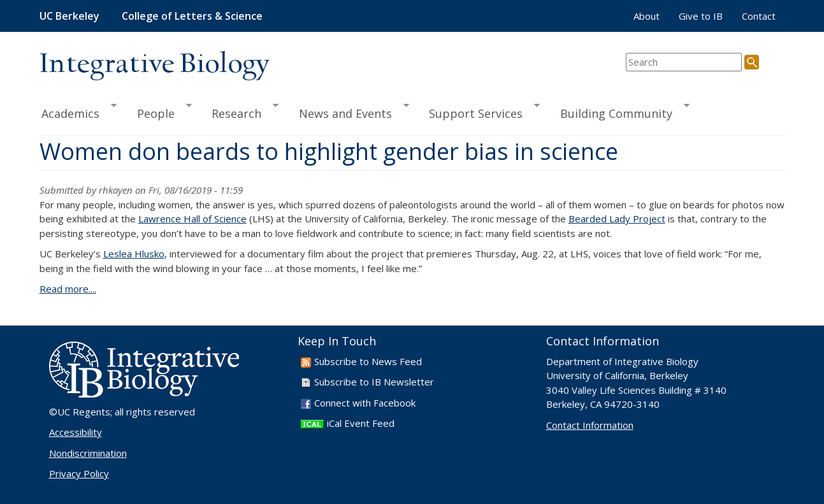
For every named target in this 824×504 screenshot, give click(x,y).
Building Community (619, 112)
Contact (759, 16)
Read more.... (68, 289)
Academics (78, 112)
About (647, 16)
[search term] (684, 62)
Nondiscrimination (88, 453)
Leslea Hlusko (134, 254)
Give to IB (701, 16)
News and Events (348, 112)
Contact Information (590, 425)
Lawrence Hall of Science (192, 219)
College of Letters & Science (192, 16)
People (159, 112)
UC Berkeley (69, 16)
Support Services (479, 112)
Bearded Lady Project (617, 219)
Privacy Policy (79, 473)
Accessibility (76, 432)
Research (239, 112)
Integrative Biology (154, 65)
